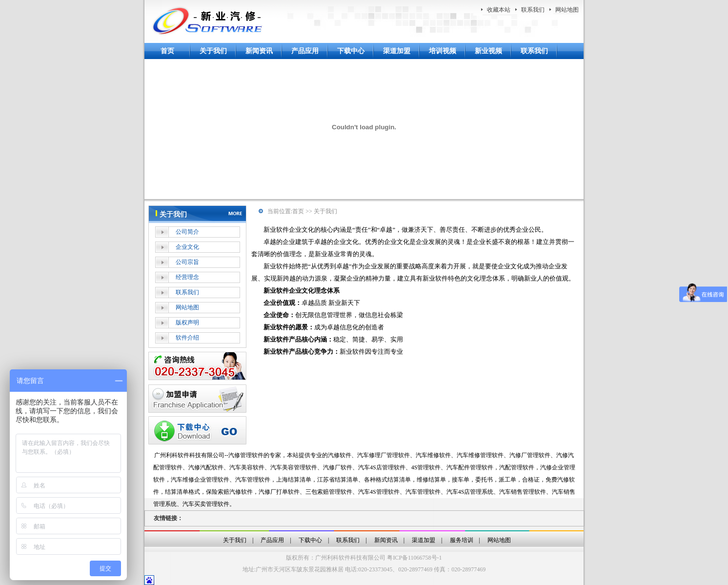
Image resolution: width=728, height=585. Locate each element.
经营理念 (187, 277)
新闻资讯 (259, 51)
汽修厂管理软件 (530, 455)
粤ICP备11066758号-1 (414, 558)
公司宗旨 (187, 262)
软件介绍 (187, 338)
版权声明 (187, 323)
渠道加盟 (397, 51)
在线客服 (197, 366)
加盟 (197, 399)
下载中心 (351, 51)
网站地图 (567, 10)
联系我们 (533, 10)
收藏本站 (499, 10)
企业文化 (187, 247)
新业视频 (488, 51)
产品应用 (305, 51)
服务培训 (462, 540)
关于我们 (213, 51)
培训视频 (443, 51)
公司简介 (187, 232)
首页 (167, 51)
